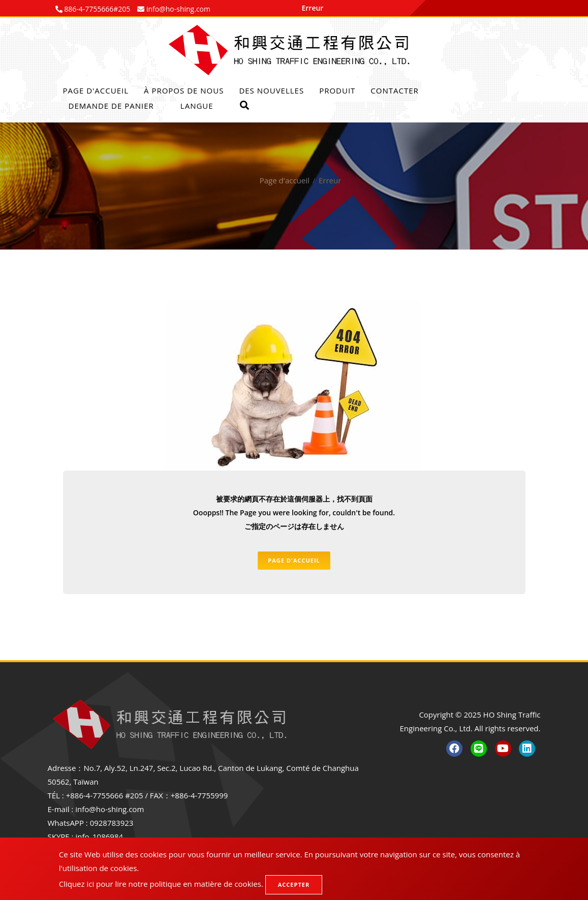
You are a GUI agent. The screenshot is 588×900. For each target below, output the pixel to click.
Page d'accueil (96, 90)
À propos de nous (184, 90)
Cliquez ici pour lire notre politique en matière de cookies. (161, 884)
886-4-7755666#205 (97, 9)
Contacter (394, 90)
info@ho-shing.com (110, 809)
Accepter (294, 885)
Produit (337, 90)
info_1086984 (99, 836)
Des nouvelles (271, 90)
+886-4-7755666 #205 (105, 795)
